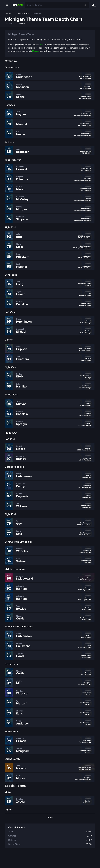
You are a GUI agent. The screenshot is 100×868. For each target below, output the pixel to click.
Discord (36, 51)
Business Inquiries (75, 861)
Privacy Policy (45, 861)
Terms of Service (60, 861)
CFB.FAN (9, 13)
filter (42, 45)
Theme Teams (23, 13)
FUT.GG (18, 864)
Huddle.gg (9, 864)
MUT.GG (87, 861)
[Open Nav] (7, 5)
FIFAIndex (27, 864)
